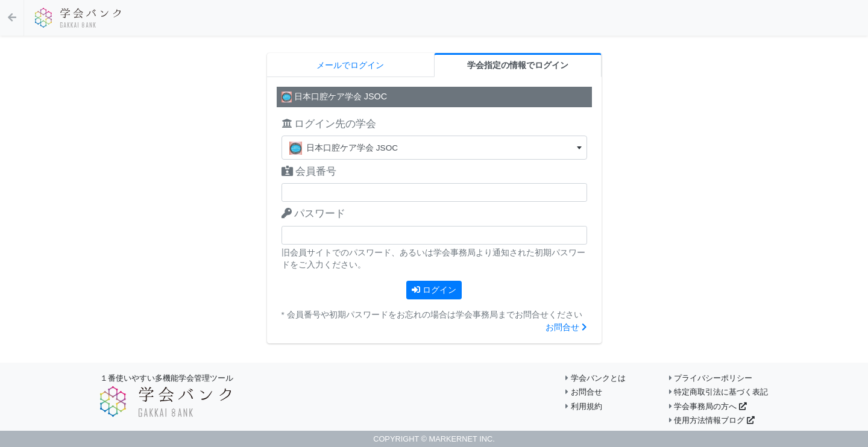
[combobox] (434, 148)
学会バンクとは (596, 378)
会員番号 (309, 171)
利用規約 (584, 406)
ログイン (434, 290)
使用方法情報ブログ (712, 420)
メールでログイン (350, 65)
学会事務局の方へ (708, 406)
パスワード (314, 214)
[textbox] (434, 148)
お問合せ (566, 327)
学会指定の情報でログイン (518, 65)
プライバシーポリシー (711, 378)
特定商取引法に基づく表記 (719, 392)
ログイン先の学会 (329, 124)
